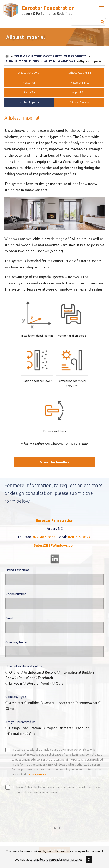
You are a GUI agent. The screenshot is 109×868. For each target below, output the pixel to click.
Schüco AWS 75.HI (80, 73)
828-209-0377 (79, 537)
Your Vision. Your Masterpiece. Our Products (50, 56)
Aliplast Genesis (79, 102)
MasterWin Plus (79, 83)
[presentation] (38, 808)
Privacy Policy (37, 774)
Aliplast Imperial (29, 102)
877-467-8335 (44, 537)
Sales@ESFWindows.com (55, 545)
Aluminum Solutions (22, 61)
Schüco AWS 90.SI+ (29, 73)
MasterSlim (29, 92)
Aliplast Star (80, 92)
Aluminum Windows (60, 61)
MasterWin (29, 83)
